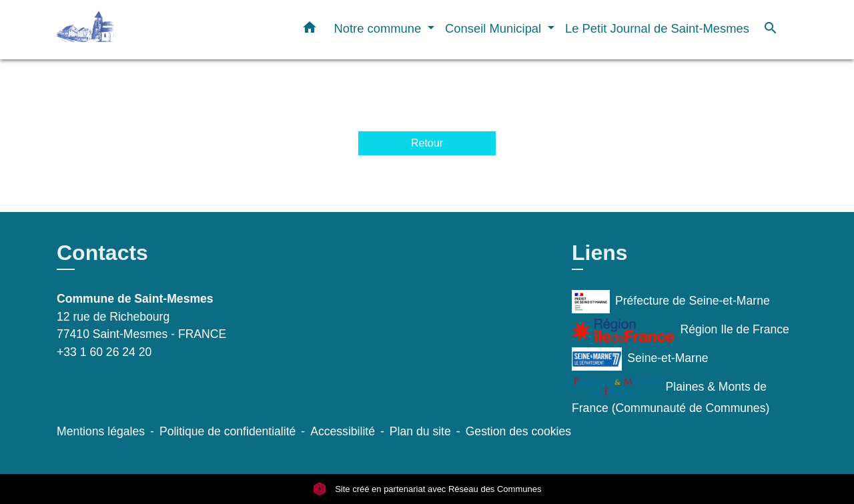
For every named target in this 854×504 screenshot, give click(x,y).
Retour (427, 143)
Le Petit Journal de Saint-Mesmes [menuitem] (657, 28)
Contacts (102, 253)
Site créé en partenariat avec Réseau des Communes (427, 489)
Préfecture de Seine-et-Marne (671, 302)
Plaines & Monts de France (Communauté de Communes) (671, 395)
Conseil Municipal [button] (495, 28)
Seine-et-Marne (640, 359)
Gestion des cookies (518, 431)
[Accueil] (140, 30)
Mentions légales (101, 431)
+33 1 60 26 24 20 (104, 352)
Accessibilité (343, 431)
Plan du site (420, 431)
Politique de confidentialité (228, 431)
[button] (310, 30)
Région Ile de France (681, 330)
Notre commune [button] (379, 28)
